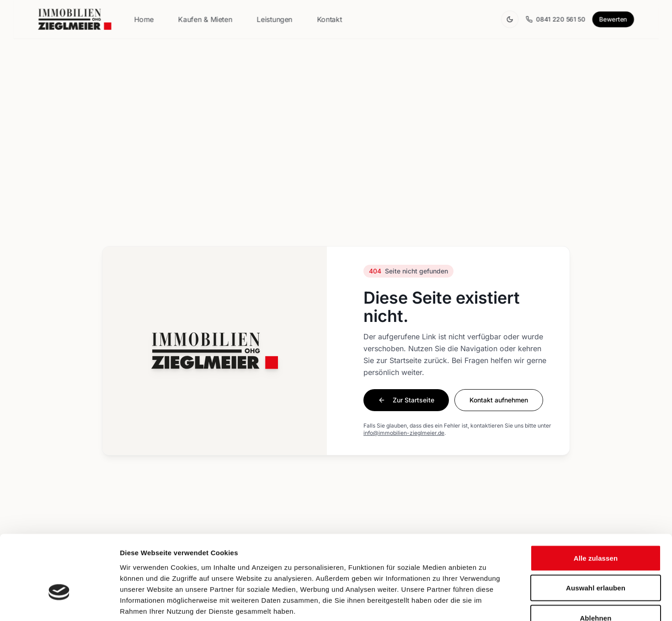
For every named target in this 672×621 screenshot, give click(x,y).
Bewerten (613, 19)
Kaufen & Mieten (205, 19)
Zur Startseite (406, 400)
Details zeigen (486, 603)
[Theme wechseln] (510, 19)
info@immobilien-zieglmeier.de (404, 433)
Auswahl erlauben (596, 531)
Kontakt (329, 19)
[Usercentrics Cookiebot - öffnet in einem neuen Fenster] (59, 603)
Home (144, 19)
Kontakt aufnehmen (499, 400)
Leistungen (275, 19)
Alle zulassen (596, 501)
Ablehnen (595, 561)
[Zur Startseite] (75, 19)
